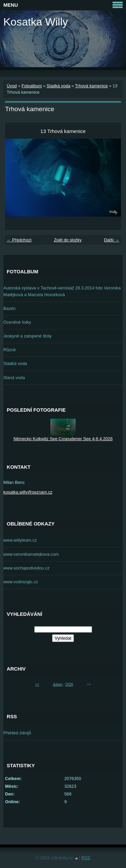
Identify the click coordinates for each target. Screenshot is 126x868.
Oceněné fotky (17, 322)
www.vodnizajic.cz (21, 582)
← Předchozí (19, 240)
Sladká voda (58, 86)
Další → (112, 240)
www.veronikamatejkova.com (31, 554)
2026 (69, 684)
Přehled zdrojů (17, 733)
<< (37, 684)
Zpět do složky (68, 240)
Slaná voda (14, 378)
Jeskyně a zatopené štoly (28, 336)
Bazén (9, 308)
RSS (86, 858)
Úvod (12, 86)
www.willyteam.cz (20, 540)
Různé (10, 350)
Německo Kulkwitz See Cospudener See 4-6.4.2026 (63, 439)
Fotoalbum (32, 86)
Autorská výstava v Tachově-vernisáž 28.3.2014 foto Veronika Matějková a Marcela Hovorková (62, 291)
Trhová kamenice (91, 86)
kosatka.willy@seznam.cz (28, 492)
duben (58, 684)
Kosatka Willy (36, 22)
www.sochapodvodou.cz (26, 568)
